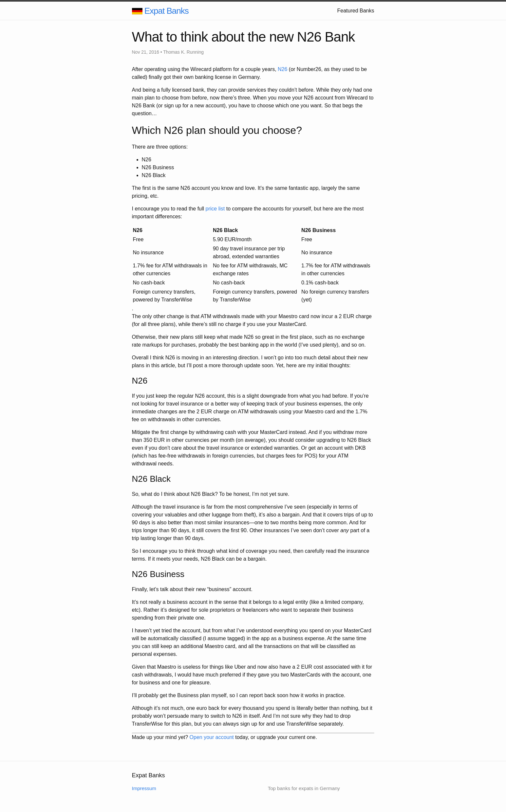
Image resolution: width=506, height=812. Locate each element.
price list (215, 209)
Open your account (212, 737)
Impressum (144, 788)
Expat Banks (167, 11)
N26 (282, 69)
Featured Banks (356, 11)
